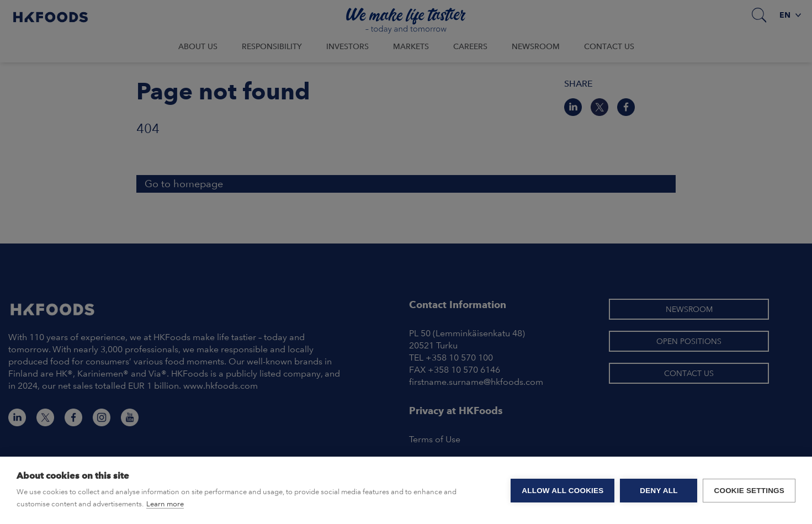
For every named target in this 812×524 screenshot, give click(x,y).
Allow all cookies (562, 491)
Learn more (165, 504)
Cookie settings (749, 491)
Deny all (659, 491)
